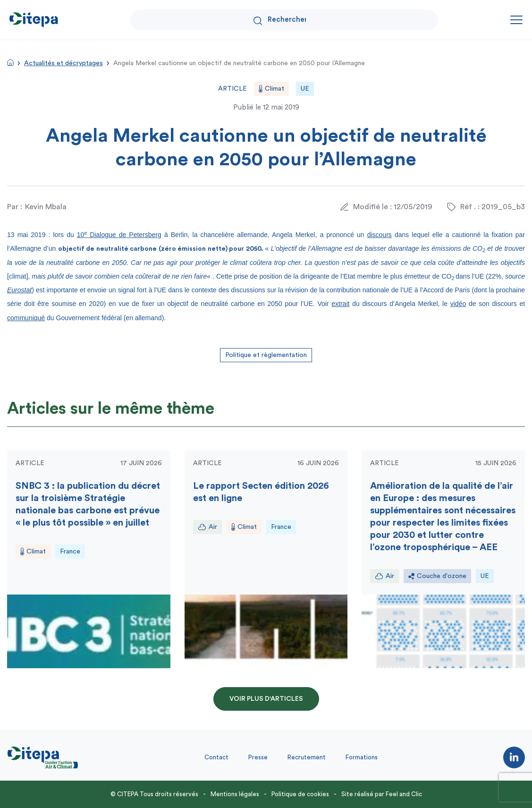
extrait (340, 304)
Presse (258, 757)
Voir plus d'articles (266, 699)
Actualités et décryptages (63, 63)
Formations (362, 757)
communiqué (26, 318)
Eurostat (19, 290)
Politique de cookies (300, 794)
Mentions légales (235, 794)
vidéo (458, 304)
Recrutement (307, 757)
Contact (216, 757)
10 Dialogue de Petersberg (119, 235)
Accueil (10, 62)
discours (380, 235)
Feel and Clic (404, 794)
